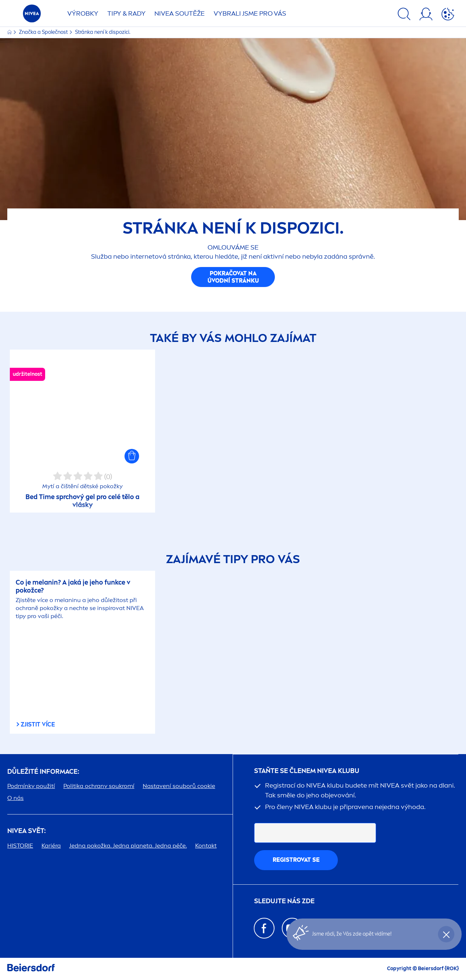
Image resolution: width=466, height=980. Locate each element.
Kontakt (206, 846)
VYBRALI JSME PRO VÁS (250, 13)
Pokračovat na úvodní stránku (233, 277)
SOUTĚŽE (179, 13)
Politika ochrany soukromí (99, 786)
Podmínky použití (31, 786)
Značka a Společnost (44, 32)
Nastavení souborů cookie (179, 786)
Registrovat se (296, 860)
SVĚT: (27, 831)
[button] (132, 456)
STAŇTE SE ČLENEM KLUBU (307, 771)
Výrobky (83, 13)
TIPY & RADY (127, 13)
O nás (15, 798)
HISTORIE (20, 846)
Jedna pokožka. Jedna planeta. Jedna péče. (128, 846)
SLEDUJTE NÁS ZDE (284, 901)
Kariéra (51, 846)
